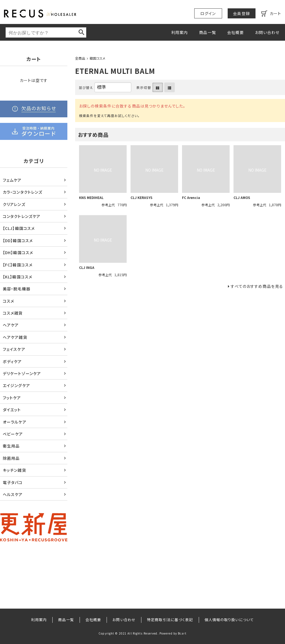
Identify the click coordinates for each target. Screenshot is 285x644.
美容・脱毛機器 (17, 289)
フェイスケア (14, 349)
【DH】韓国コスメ (18, 252)
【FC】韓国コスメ (18, 265)
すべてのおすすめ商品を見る (257, 286)
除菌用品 (11, 458)
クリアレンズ (14, 204)
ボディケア (12, 361)
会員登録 (241, 13)
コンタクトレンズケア (22, 216)
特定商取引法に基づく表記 (170, 620)
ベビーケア (13, 434)
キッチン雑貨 (14, 470)
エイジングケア (16, 385)
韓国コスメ (98, 58)
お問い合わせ (267, 32)
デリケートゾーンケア (22, 373)
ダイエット (12, 410)
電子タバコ (13, 482)
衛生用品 (11, 446)
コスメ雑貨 (13, 313)
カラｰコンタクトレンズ (23, 192)
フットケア (12, 398)
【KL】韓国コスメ (18, 277)
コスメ (8, 301)
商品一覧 (207, 32)
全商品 (80, 58)
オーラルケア (15, 422)
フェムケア (12, 180)
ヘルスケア (13, 494)
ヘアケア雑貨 (15, 337)
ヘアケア (11, 325)
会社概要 (235, 32)
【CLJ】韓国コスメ (19, 228)
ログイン (208, 13)
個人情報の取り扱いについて (229, 620)
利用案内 (180, 32)
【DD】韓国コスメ (18, 240)
